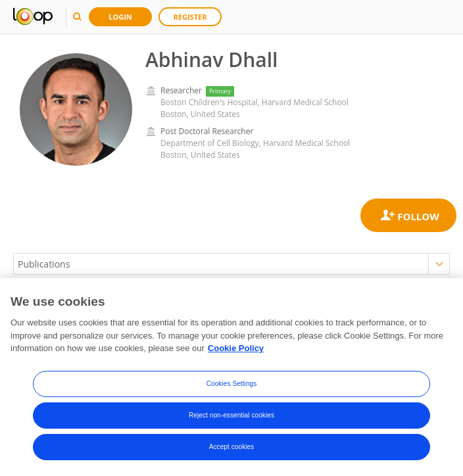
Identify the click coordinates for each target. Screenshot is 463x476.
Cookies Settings (232, 384)
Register (190, 17)
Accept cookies (232, 447)
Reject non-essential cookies (231, 415)
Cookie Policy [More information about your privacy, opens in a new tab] (236, 348)
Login (120, 17)
